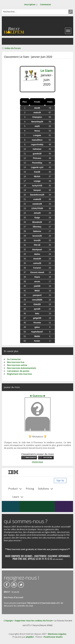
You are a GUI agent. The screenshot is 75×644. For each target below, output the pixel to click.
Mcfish (37, 176)
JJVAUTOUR (37, 208)
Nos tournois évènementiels (22, 368)
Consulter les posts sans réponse (6, 41)
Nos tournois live (16, 362)
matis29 (37, 113)
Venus (37, 131)
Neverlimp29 (37, 122)
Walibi (37, 336)
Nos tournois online (17, 365)
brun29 (37, 240)
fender (37, 341)
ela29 (37, 126)
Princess (37, 158)
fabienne (37, 231)
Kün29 (37, 172)
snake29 (37, 199)
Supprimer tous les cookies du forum (34, 621)
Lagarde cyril (37, 167)
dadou (37, 254)
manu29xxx (37, 140)
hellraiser (37, 149)
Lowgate (37, 135)
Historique (37, 462)
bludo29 (37, 259)
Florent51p (37, 163)
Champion (37, 117)
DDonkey (37, 227)
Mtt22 (37, 291)
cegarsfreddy (37, 145)
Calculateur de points (18, 371)
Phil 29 (37, 245)
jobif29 (37, 286)
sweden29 (37, 204)
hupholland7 (37, 332)
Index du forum (13, 48)
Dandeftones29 (37, 195)
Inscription (30, 4)
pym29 (37, 309)
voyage (37, 181)
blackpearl (37, 250)
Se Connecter (14, 359)
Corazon (37, 268)
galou (37, 327)
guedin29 (37, 154)
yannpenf (37, 295)
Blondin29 (37, 222)
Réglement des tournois (19, 374)
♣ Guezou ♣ (37, 396)
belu (37, 314)
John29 (37, 213)
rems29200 (37, 300)
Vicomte (37, 323)
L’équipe (8, 621)
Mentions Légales (57, 634)
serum (37, 282)
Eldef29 (37, 304)
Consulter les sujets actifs (13, 41)
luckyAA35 (37, 186)
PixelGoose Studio (53, 637)
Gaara (37, 277)
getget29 (37, 318)
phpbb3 (30, 637)
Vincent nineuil (37, 272)
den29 (37, 108)
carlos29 (37, 263)
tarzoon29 (37, 236)
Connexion (45, 4)
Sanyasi (37, 190)
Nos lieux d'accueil (14, 597)
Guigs (37, 218)
